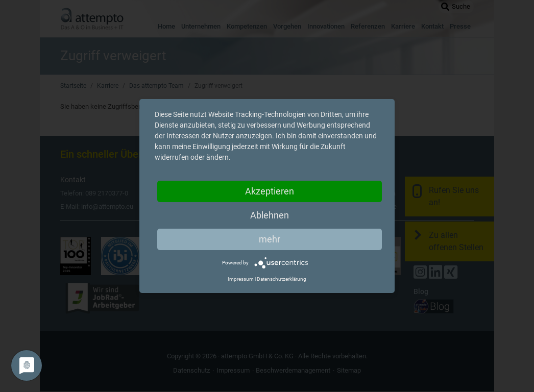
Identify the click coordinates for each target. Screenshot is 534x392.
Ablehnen (270, 215)
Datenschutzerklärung (282, 279)
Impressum (241, 279)
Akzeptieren (270, 191)
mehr (270, 239)
